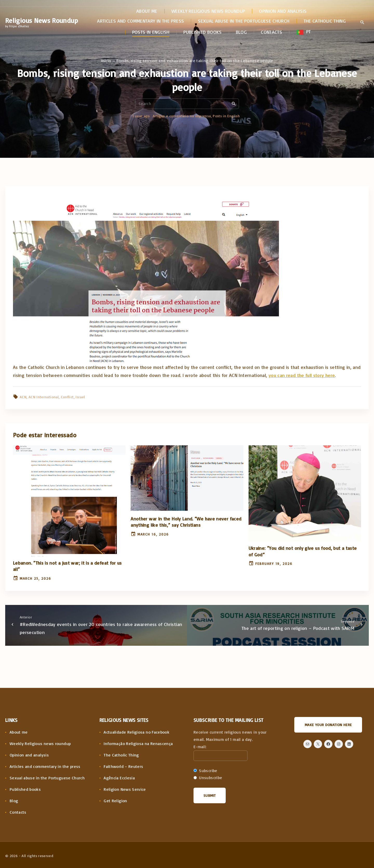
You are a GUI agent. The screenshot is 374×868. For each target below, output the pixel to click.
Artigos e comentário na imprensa (182, 116)
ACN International (44, 397)
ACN (23, 397)
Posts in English (226, 116)
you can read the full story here (302, 375)
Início (106, 61)
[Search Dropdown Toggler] (362, 23)
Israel (80, 397)
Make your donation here (328, 725)
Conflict (67, 397)
